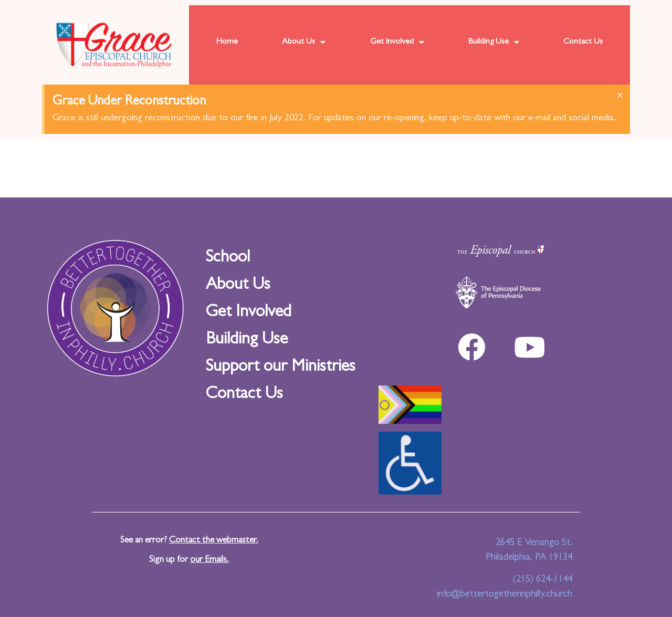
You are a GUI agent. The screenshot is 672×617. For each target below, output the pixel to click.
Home (227, 42)
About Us (304, 42)
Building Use (494, 42)
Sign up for (189, 560)
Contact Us (583, 42)
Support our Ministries (281, 368)
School (228, 258)
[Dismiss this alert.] (620, 97)
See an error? (189, 541)
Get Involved (397, 42)
